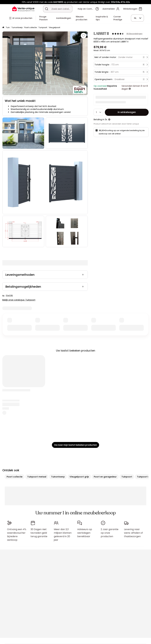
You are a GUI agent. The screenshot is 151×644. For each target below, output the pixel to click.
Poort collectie (31, 27)
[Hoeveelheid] (98, 112)
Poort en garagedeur (105, 477)
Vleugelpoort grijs (79, 477)
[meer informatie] (130, 89)
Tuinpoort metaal (37, 477)
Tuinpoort (43, 27)
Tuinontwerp (17, 27)
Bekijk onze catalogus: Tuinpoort (19, 300)
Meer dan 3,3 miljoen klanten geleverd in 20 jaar (63, 535)
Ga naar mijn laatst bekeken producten (75, 445)
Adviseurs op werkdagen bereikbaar (85, 533)
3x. (106, 119)
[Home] (3, 28)
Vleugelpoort (54, 27)
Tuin (8, 27)
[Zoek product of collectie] (47, 9)
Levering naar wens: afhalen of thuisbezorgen (133, 533)
